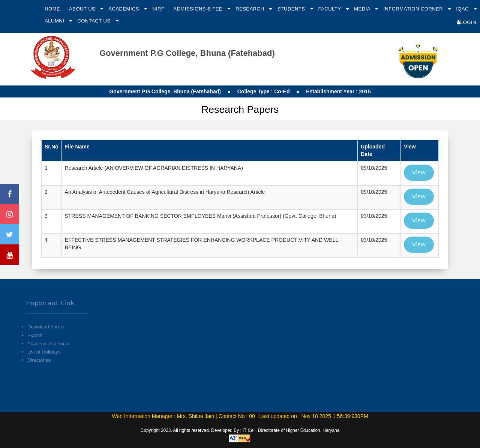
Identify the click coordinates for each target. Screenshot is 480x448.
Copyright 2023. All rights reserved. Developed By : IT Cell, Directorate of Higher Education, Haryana (240, 430)
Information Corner (414, 9)
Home (52, 9)
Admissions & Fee (199, 9)
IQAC (463, 9)
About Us (83, 9)
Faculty (330, 9)
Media (363, 9)
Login (466, 22)
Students (292, 9)
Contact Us (94, 21)
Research (250, 9)
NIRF (158, 9)
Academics (124, 9)
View (419, 172)
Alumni (55, 21)
